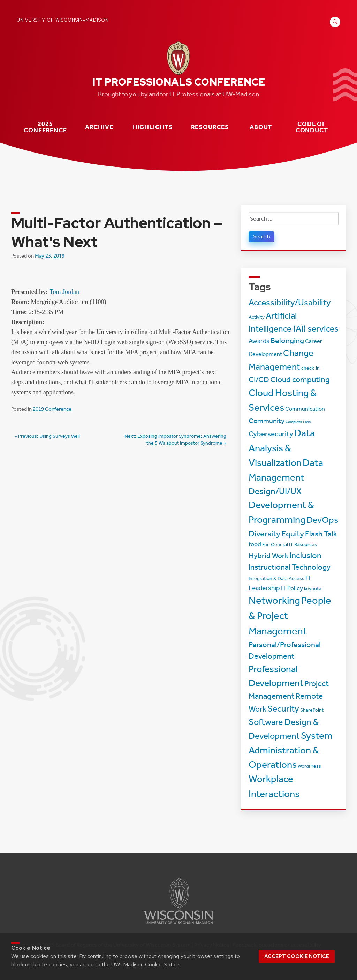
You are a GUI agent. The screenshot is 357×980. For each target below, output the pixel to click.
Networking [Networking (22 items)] (274, 600)
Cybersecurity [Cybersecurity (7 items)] (271, 434)
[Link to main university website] (178, 925)
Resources (210, 127)
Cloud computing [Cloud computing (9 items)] (300, 380)
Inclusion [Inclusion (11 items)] (305, 555)
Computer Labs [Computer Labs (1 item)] (298, 422)
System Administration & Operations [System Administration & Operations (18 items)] (291, 750)
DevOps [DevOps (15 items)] (322, 520)
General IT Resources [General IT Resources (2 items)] (294, 545)
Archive (99, 127)
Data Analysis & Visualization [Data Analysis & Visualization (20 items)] (282, 448)
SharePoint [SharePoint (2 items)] (312, 710)
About (261, 127)
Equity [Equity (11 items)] (293, 534)
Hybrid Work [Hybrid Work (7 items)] (268, 555)
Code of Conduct (312, 127)
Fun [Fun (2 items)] (266, 545)
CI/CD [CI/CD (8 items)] (259, 380)
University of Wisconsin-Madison (63, 20)
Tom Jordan (64, 292)
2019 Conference (52, 409)
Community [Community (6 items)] (267, 421)
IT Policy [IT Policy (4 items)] (292, 588)
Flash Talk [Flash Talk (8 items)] (321, 534)
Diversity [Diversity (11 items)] (264, 534)
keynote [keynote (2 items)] (313, 589)
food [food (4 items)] (255, 544)
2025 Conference (45, 127)
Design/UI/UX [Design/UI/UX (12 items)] (275, 491)
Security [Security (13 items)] (283, 709)
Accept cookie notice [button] (297, 956)
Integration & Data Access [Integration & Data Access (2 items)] (276, 578)
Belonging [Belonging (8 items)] (287, 341)
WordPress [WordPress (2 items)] (309, 766)
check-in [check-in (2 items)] (310, 368)
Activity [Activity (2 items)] (257, 317)
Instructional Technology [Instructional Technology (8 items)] (290, 567)
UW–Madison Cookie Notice (145, 964)
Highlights (153, 127)
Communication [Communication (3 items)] (305, 409)
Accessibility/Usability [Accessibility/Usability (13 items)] (290, 302)
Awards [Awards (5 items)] (259, 341)
